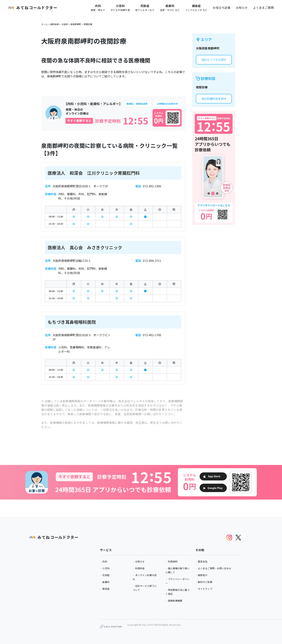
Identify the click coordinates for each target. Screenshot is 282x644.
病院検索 (54, 24)
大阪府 (65, 24)
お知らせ (242, 8)
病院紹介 (203, 575)
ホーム (44, 24)
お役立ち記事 (222, 8)
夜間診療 (88, 24)
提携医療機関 (175, 601)
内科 (105, 561)
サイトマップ (205, 589)
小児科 (106, 568)
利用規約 (173, 561)
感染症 (106, 589)
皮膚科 (106, 582)
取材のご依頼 (205, 582)
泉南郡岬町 (76, 24)
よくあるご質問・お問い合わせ (215, 568)
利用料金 (140, 568)
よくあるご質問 (263, 8)
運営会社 (203, 561)
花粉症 (106, 575)
